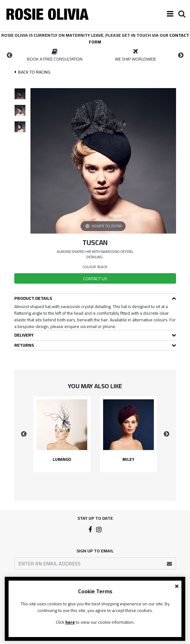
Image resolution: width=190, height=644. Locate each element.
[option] (55, 55)
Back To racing (32, 72)
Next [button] (181, 55)
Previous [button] (10, 55)
